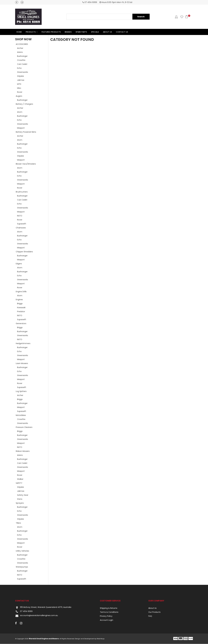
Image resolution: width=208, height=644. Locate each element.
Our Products (154, 612)
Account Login (107, 620)
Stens (20, 499)
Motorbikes (21, 415)
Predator (21, 312)
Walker (20, 479)
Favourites (182, 17)
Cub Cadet (22, 64)
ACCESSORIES (22, 44)
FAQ (150, 616)
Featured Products (51, 32)
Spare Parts (81, 32)
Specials (95, 32)
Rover (20, 92)
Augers (19, 96)
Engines (19, 300)
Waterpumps (22, 567)
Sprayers (20, 503)
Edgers (19, 264)
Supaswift (22, 224)
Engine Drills (21, 292)
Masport (21, 128)
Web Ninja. (101, 639)
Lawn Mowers (22, 363)
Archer (20, 48)
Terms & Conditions (109, 612)
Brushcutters (22, 192)
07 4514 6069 (24, 612)
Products (31, 32)
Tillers (18, 523)
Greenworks (23, 72)
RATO (20, 216)
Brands (68, 32)
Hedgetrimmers (23, 344)
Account (176, 17)
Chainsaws (21, 228)
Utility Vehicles (22, 551)
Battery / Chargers (24, 104)
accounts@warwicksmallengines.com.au (36, 616)
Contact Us (122, 32)
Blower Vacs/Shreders (26, 164)
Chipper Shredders (24, 252)
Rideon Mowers (23, 451)
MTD (19, 84)
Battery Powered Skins (26, 132)
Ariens (20, 52)
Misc (19, 88)
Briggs (20, 304)
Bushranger (22, 56)
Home (19, 32)
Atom (20, 112)
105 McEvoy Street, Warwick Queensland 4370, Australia (43, 608)
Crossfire (21, 60)
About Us (107, 32)
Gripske (20, 76)
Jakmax (21, 80)
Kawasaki (21, 308)
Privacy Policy (106, 616)
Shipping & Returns (109, 608)
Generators (21, 324)
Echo (19, 68)
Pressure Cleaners (24, 427)
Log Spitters (21, 391)
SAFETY (19, 483)
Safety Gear (23, 495)
